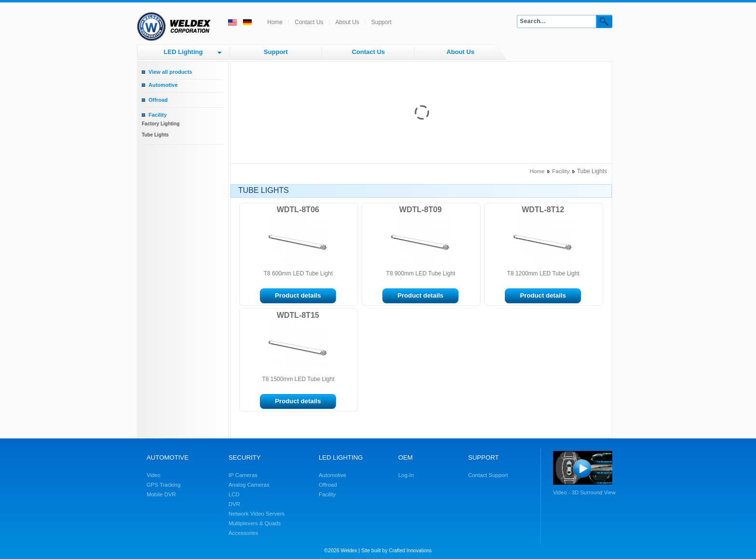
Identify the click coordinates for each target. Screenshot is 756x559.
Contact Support (488, 475)
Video (154, 475)
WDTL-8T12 (543, 210)
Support (381, 22)
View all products (170, 72)
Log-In (406, 475)
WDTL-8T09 (420, 210)
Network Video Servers (256, 514)
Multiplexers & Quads (255, 523)
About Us (347, 22)
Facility (158, 115)
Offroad (158, 100)
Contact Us (309, 22)
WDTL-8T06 (298, 210)
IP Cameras (243, 475)
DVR (234, 504)
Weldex (349, 551)
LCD (234, 494)
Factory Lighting (161, 124)
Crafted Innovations (411, 551)
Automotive (163, 85)
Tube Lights (155, 135)
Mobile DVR (161, 494)
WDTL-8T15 (298, 315)
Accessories (243, 533)
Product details (298, 295)
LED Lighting (183, 52)
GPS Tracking (163, 485)
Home (275, 22)
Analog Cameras (249, 485)
